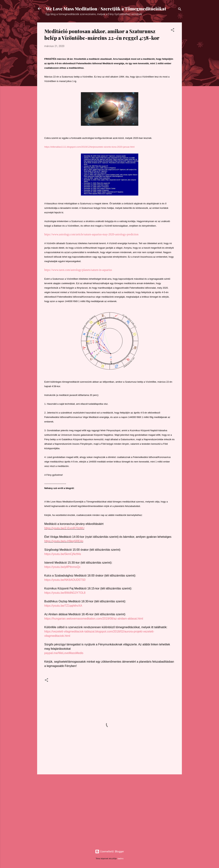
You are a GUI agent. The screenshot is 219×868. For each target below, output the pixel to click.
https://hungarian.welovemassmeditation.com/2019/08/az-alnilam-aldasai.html (94, 619)
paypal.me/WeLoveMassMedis (64, 653)
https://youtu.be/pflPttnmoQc (62, 567)
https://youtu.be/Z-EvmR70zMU (64, 528)
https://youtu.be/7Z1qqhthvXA (63, 606)
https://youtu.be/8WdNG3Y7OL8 (65, 593)
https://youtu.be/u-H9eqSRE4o (64, 541)
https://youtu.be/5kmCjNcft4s (63, 554)
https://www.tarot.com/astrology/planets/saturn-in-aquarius (78, 270)
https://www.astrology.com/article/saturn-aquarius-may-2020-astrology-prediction (91, 234)
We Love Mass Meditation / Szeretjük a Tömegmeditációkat (106, 9)
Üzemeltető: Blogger (110, 851)
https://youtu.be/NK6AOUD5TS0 (65, 580)
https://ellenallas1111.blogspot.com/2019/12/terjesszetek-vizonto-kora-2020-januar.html (89, 147)
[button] (173, 31)
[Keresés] (180, 10)
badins (121, 859)
